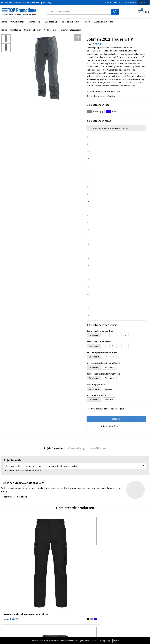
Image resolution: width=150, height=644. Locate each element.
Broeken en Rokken (32, 30)
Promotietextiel (17, 22)
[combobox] (79, 12)
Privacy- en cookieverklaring (91, 605)
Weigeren (116, 641)
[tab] (55, 449)
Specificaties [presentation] (96, 449)
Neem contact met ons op (15, 497)
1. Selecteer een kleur (98, 105)
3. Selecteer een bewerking (102, 325)
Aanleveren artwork (124, 605)
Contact (143, 2)
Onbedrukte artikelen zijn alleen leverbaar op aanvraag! (26, 2)
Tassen (87, 22)
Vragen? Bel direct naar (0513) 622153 (119, 2)
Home (4, 30)
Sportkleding (51, 22)
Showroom (120, 601)
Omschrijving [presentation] (77, 449)
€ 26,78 (11, 562)
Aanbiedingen (101, 22)
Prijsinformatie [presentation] (55, 449)
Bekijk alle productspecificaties (101, 96)
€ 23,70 (85, 562)
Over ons (46, 601)
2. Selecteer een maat (99, 121)
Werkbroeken (50, 30)
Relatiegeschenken (70, 22)
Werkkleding (35, 22)
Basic (112, 22)
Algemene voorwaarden (89, 601)
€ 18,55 (48, 558)
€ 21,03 (122, 562)
